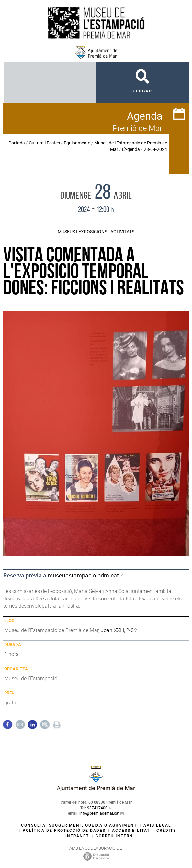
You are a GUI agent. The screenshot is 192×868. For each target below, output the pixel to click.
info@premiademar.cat (99, 813)
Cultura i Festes (44, 143)
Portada (17, 143)
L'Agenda (131, 149)
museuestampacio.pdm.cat (83, 575)
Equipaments (77, 143)
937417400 (97, 808)
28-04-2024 (155, 149)
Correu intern (114, 836)
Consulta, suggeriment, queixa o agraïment (79, 825)
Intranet (77, 836)
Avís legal (157, 825)
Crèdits (166, 831)
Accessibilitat (131, 831)
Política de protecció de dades (64, 831)
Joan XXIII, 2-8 (117, 630)
